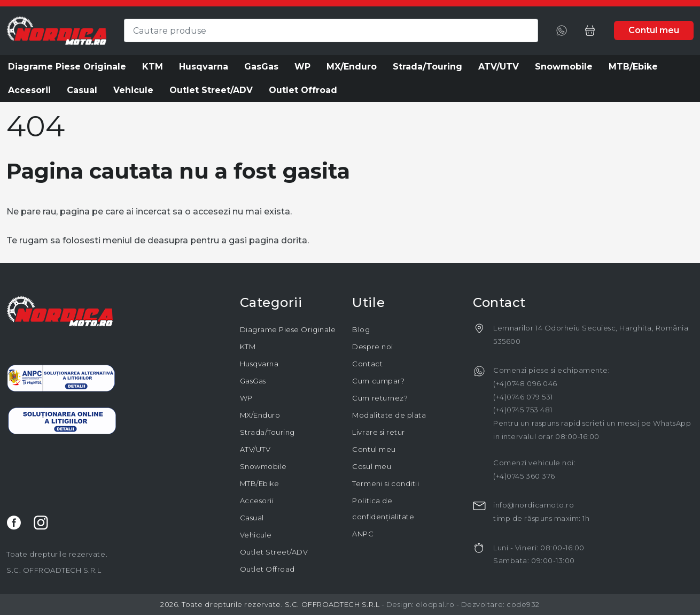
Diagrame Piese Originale (288, 329)
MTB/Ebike (260, 483)
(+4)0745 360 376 (524, 476)
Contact (367, 364)
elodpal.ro (435, 604)
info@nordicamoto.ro (534, 505)
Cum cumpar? (378, 381)
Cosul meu (372, 466)
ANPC (363, 534)
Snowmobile (263, 466)
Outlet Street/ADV (274, 552)
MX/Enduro (260, 415)
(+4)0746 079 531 (523, 397)
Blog (361, 329)
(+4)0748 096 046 (525, 383)
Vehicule (256, 535)
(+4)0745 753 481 (523, 410)
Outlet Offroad (267, 569)
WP (246, 398)
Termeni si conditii (386, 483)
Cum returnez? (380, 398)
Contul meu (374, 449)
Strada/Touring (267, 432)
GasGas (253, 381)
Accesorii (257, 501)
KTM (248, 347)
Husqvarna (259, 364)
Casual (252, 518)
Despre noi (372, 347)
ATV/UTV (255, 449)
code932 (523, 604)
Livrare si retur (378, 432)
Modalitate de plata (389, 415)
